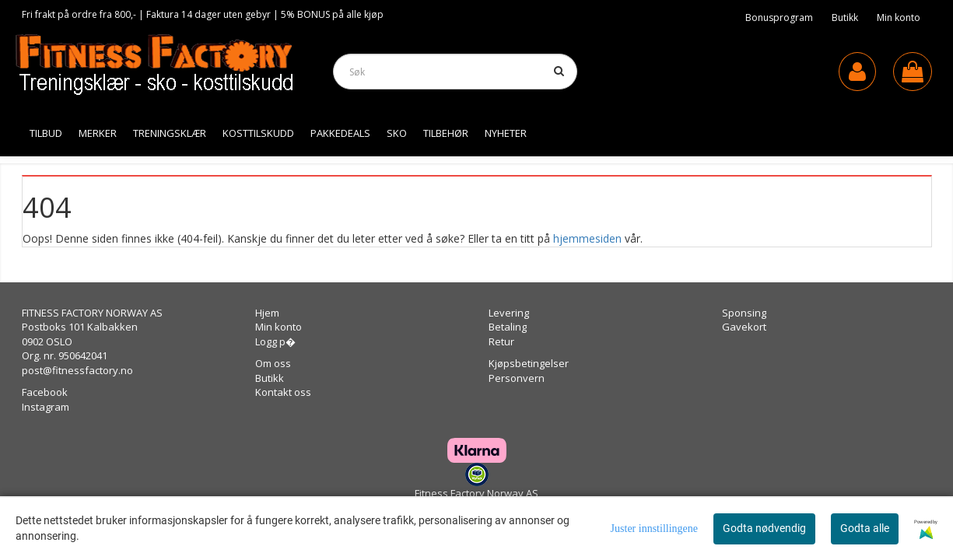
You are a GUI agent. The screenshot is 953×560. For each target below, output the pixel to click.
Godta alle (865, 528)
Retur (501, 341)
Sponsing (744, 313)
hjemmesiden (587, 238)
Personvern (517, 378)
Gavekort (744, 327)
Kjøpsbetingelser (529, 363)
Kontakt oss (283, 392)
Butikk (845, 17)
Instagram (46, 407)
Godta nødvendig (764, 528)
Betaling (508, 327)
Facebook (45, 392)
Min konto (899, 17)
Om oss (273, 363)
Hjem (267, 313)
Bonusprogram (779, 17)
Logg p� (275, 341)
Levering (509, 313)
